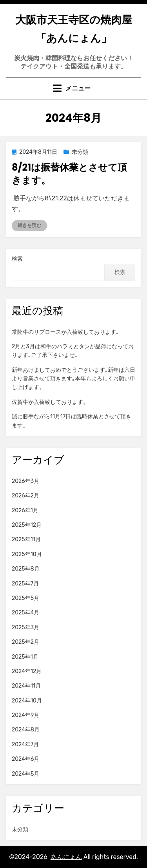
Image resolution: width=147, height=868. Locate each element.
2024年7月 (25, 745)
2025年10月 (27, 554)
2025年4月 (25, 613)
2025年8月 (26, 569)
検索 (17, 259)
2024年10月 (27, 701)
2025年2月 (25, 642)
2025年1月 (25, 657)
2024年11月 (26, 686)
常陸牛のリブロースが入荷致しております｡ (65, 332)
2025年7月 (25, 584)
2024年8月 (26, 730)
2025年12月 (27, 525)
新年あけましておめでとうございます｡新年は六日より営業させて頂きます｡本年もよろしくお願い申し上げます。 (73, 379)
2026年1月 (25, 511)
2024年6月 (25, 759)
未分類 (80, 152)
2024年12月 (27, 671)
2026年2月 (25, 496)
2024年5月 (25, 774)
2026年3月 (25, 481)
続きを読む (29, 225)
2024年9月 (25, 715)
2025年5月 (25, 598)
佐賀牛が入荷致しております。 (50, 402)
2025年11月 (26, 539)
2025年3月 (25, 628)
